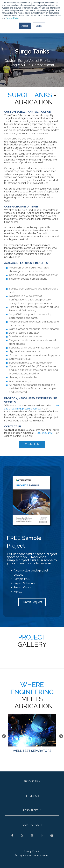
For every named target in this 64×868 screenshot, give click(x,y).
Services (31, 796)
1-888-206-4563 (44, 433)
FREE (14, 538)
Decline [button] (39, 26)
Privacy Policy (12, 18)
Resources (31, 810)
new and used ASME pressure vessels (32, 407)
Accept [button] (25, 26)
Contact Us (31, 825)
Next (61, 736)
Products (31, 782)
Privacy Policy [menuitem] (31, 851)
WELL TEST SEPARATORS (32, 733)
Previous (3, 736)
